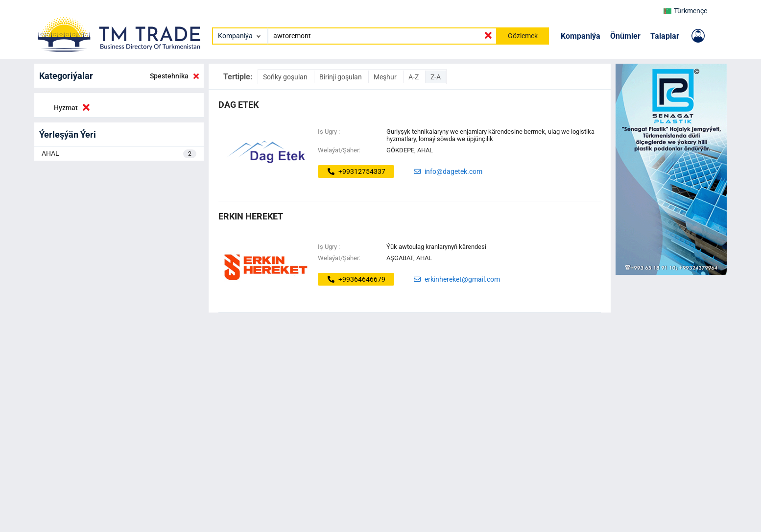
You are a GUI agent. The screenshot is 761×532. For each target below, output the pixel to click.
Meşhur (386, 77)
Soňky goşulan (286, 77)
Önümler (625, 36)
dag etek (238, 105)
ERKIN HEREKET (251, 216)
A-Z (414, 77)
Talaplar (665, 36)
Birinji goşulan (341, 77)
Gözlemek (523, 36)
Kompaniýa (581, 36)
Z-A (436, 77)
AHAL (119, 154)
